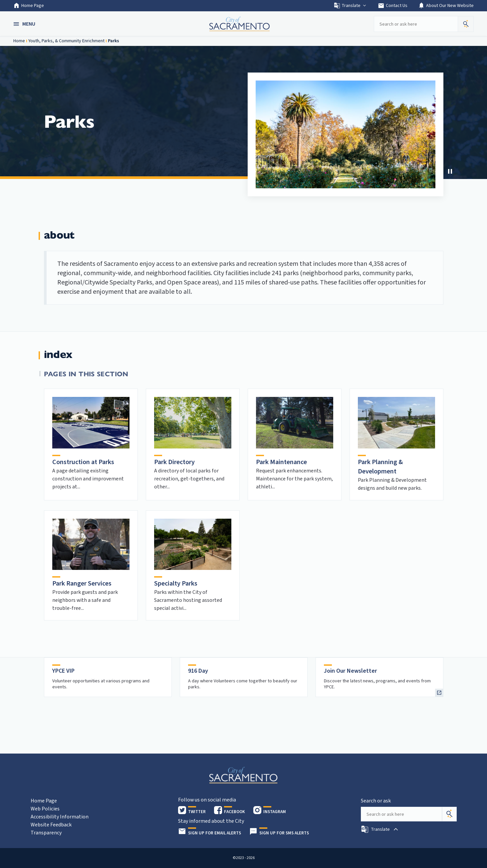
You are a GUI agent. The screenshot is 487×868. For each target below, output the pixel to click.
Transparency (46, 833)
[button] (25, 24)
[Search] (449, 814)
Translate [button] (350, 6)
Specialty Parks (176, 584)
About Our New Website (446, 6)
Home (19, 41)
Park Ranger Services (82, 584)
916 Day (198, 671)
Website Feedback (51, 825)
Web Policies (45, 809)
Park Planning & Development (380, 467)
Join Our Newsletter (351, 671)
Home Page (29, 6)
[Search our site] (416, 24)
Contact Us (393, 6)
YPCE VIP (63, 671)
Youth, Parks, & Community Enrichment (66, 41)
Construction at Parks (83, 462)
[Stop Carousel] (450, 171)
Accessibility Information (60, 817)
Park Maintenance (281, 462)
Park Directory (174, 462)
